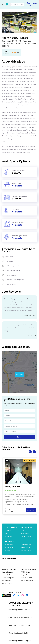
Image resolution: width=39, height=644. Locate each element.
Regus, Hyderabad (27, 581)
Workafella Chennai (8, 575)
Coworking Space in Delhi (18, 633)
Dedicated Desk (26, 545)
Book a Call (29, 4)
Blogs (6, 534)
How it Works (25, 534)
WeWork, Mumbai (27, 578)
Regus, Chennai (26, 575)
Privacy (10, 592)
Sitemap (19, 592)
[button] (4, 31)
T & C (3, 592)
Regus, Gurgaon (7, 583)
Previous (30, 452)
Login (35, 3)
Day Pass (8, 550)
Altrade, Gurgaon (7, 572)
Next (34, 452)
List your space (26, 536)
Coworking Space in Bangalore (20, 617)
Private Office (9, 545)
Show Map (19, 374)
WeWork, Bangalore (8, 578)
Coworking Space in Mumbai (19, 610)
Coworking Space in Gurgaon (20, 641)
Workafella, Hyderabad (9, 569)
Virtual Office (25, 547)
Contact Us (8, 536)
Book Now (31, 510)
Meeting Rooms (26, 550)
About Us (8, 531)
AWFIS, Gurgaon (26, 572)
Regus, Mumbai (6, 581)
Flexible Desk (9, 547)
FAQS (23, 531)
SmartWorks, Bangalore (29, 569)
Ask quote (17, 186)
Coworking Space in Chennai (19, 625)
